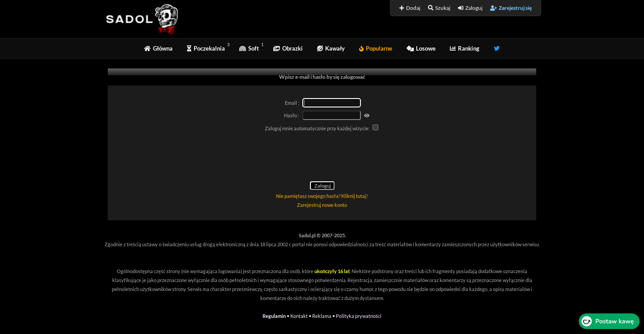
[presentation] (322, 158)
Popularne (376, 48)
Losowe (421, 48)
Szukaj (439, 8)
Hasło (290, 115)
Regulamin (274, 316)
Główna (158, 48)
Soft (249, 48)
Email (291, 103)
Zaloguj (470, 8)
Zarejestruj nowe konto (322, 205)
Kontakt (299, 316)
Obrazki (288, 48)
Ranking (465, 48)
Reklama (322, 316)
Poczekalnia (206, 48)
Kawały (331, 48)
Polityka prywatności (359, 316)
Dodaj (410, 8)
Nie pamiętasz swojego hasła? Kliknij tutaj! (322, 196)
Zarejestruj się (511, 8)
